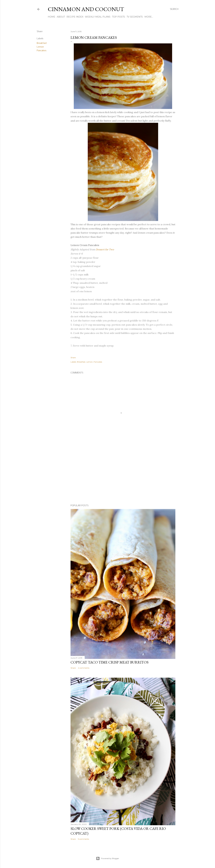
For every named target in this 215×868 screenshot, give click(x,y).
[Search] (174, 9)
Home (51, 17)
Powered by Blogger (108, 858)
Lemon (40, 47)
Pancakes (42, 51)
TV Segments (135, 17)
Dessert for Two (105, 249)
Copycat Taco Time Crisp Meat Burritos (109, 662)
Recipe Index (75, 17)
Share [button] (40, 32)
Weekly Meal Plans (98, 17)
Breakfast (42, 43)
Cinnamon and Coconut (86, 9)
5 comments (83, 839)
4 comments (84, 668)
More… (149, 17)
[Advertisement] (123, 475)
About (61, 17)
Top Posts (118, 17)
